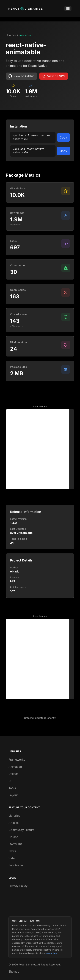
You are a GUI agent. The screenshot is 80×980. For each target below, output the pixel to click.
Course (13, 837)
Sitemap (14, 971)
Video (12, 858)
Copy (63, 137)
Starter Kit (15, 844)
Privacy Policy (18, 886)
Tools (12, 788)
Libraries (11, 35)
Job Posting (16, 865)
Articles (13, 823)
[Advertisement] (40, 449)
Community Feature (21, 830)
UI (10, 781)
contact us (51, 953)
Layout (13, 795)
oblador (15, 571)
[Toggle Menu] (68, 9)
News (12, 851)
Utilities (13, 774)
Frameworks (17, 760)
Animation (25, 35)
